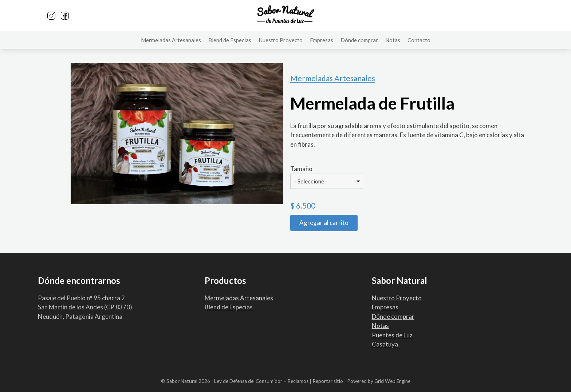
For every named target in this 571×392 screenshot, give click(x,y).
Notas (393, 40)
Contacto (419, 40)
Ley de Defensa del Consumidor (248, 381)
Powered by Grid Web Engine (379, 381)
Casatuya (385, 344)
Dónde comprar (359, 40)
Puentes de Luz (392, 335)
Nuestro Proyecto (281, 40)
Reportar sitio (328, 381)
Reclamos (298, 381)
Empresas (322, 40)
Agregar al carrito (324, 223)
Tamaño (301, 169)
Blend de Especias (230, 40)
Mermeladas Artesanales (171, 40)
